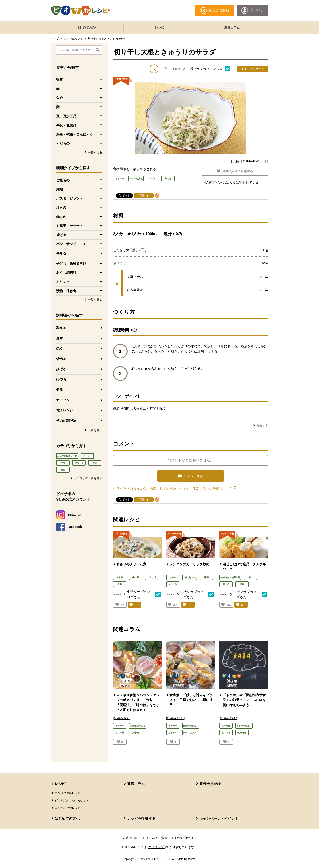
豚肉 (95, 463)
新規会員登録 (210, 784)
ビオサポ (152, 577)
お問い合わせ (184, 838)
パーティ (87, 456)
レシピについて (74, 39)
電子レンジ (65, 410)
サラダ (61, 254)
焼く (60, 348)
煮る (60, 390)
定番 (242, 584)
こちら (229, 489)
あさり (120, 577)
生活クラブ (159, 847)
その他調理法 (66, 421)
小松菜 (136, 577)
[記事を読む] (122, 718)
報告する (262, 425)
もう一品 (173, 584)
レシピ (159, 27)
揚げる (61, 369)
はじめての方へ (87, 27)
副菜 (206, 577)
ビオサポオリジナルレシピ (72, 801)
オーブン (63, 400)
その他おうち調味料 (230, 577)
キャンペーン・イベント (219, 819)
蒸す (60, 338)
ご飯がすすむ (190, 577)
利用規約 (132, 838)
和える (61, 328)
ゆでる (61, 379)
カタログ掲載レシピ (68, 793)
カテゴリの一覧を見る (88, 478)
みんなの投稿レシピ (67, 456)
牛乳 (63, 463)
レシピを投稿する (141, 819)
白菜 (120, 584)
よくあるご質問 (157, 838)
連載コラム (232, 27)
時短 (63, 470)
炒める (61, 359)
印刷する (144, 196)
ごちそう (79, 463)
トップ (55, 39)
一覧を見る (95, 152)
